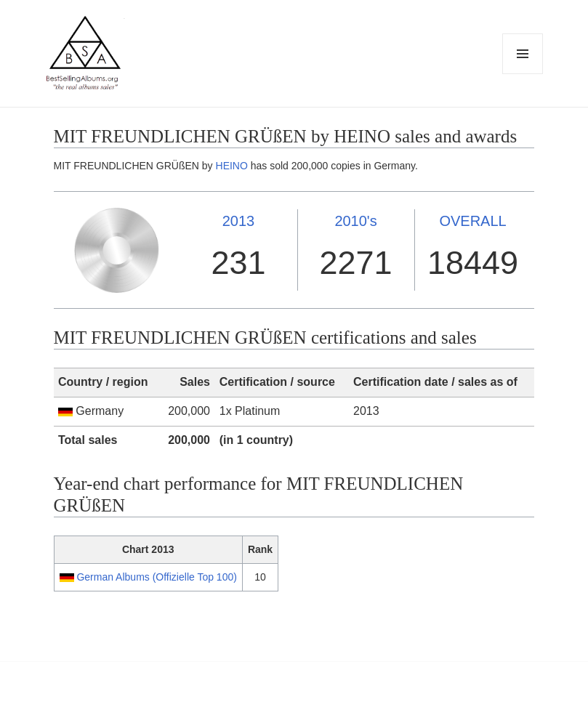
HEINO (232, 166)
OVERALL (472, 221)
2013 (239, 221)
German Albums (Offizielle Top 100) (156, 577)
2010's (355, 221)
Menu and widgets (523, 74)
